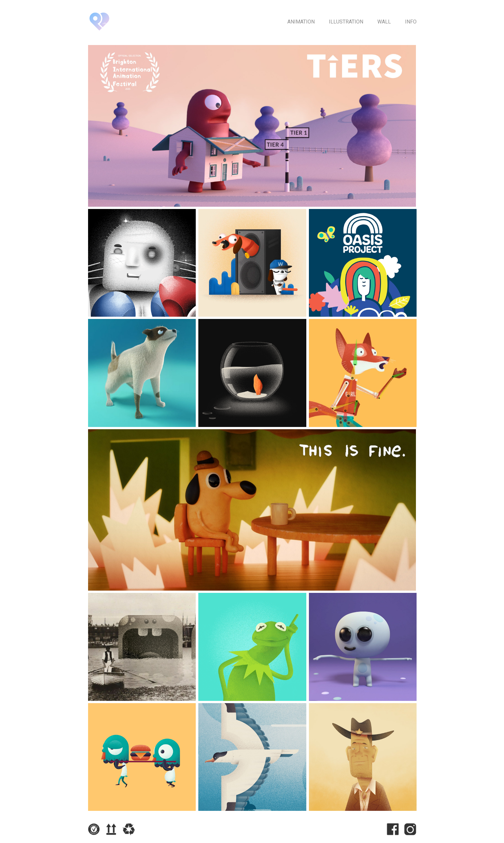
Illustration (346, 22)
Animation (301, 22)
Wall (384, 22)
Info (411, 22)
